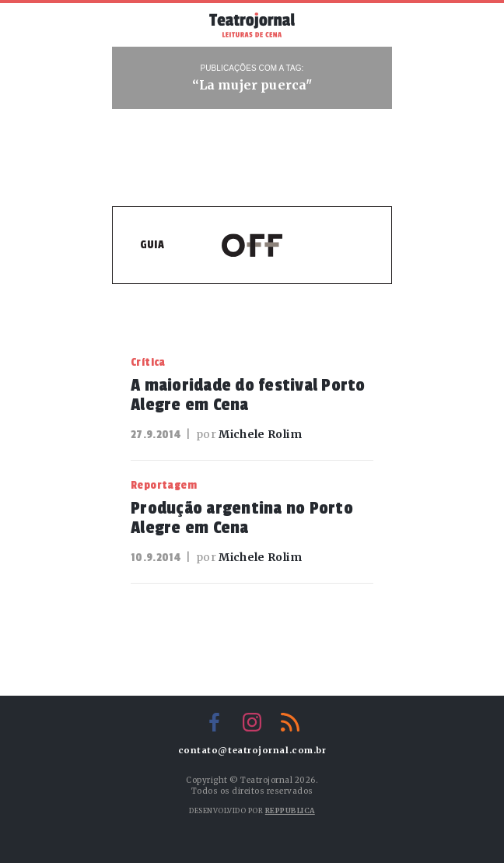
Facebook (214, 722)
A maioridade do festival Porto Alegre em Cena (248, 395)
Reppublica (290, 810)
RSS (290, 722)
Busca (368, 25)
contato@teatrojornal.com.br (252, 751)
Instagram (252, 722)
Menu (136, 23)
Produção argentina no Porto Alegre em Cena (242, 518)
